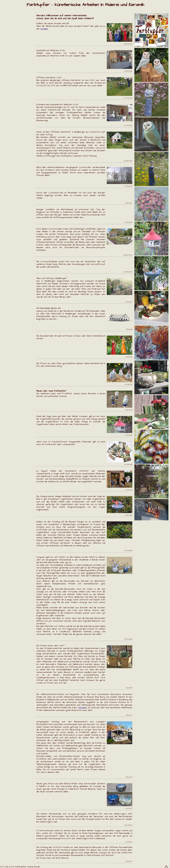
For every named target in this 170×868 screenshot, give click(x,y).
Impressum (10, 67)
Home (6, 16)
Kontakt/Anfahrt (15, 59)
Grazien (7, 38)
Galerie (7, 31)
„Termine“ (82, 708)
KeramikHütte (12, 45)
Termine (8, 24)
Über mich (9, 52)
